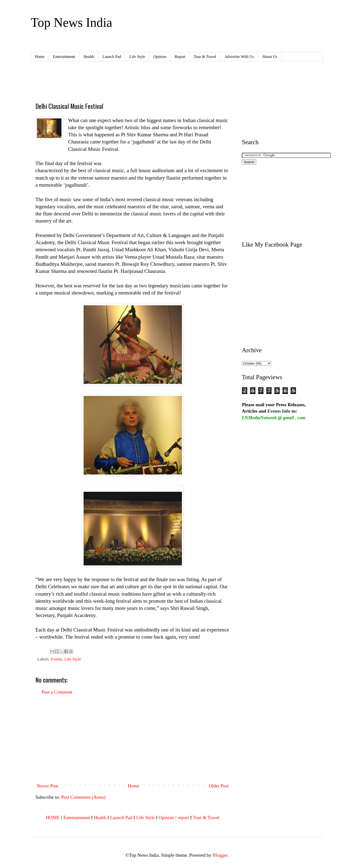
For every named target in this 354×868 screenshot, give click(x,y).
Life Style (137, 57)
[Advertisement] (125, 81)
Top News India (71, 22)
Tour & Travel (205, 57)
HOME (53, 818)
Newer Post (47, 786)
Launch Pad (112, 57)
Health (89, 57)
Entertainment (64, 57)
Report (180, 57)
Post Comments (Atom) (83, 797)
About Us (270, 57)
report (183, 818)
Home (40, 57)
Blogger (220, 855)
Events (57, 659)
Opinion (160, 57)
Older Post (219, 786)
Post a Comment (57, 692)
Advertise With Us (239, 57)
